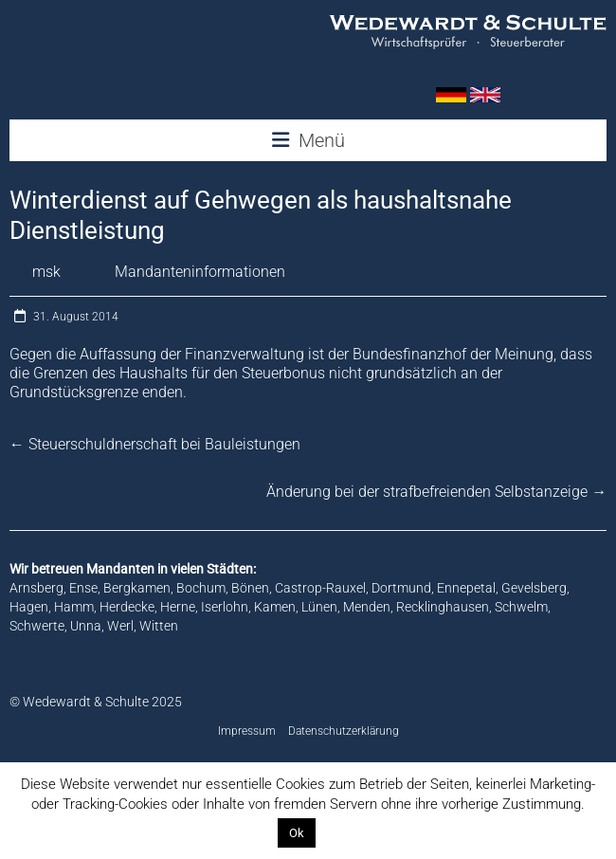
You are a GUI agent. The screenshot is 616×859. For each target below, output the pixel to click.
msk (46, 272)
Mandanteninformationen (200, 272)
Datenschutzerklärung (344, 731)
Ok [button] (297, 833)
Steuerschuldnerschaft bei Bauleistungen (155, 444)
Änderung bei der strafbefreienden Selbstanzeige (436, 492)
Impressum (247, 731)
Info (332, 832)
